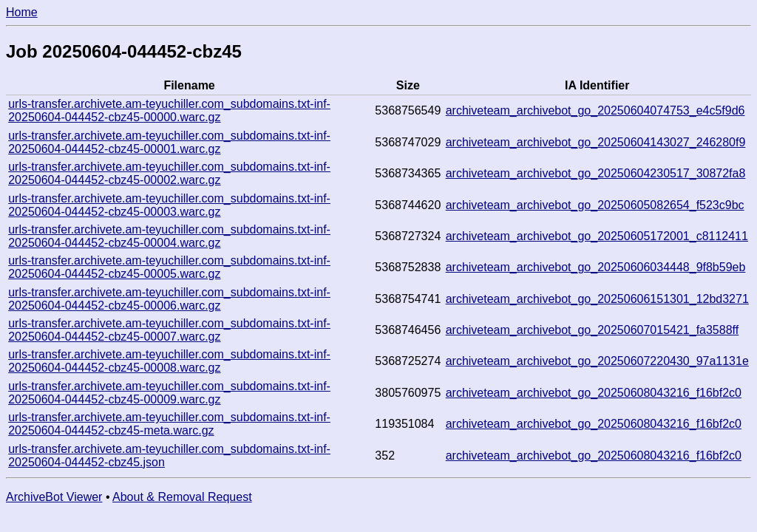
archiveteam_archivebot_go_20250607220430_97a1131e (597, 361)
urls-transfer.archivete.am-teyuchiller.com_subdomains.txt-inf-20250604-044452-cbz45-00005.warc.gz (169, 267)
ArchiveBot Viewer (54, 497)
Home (22, 12)
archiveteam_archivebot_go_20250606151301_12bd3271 (597, 299)
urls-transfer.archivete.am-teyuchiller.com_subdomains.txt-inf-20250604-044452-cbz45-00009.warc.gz (169, 393)
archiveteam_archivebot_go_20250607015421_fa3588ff (592, 330)
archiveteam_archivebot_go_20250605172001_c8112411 (597, 236)
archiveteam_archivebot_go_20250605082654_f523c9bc (595, 205)
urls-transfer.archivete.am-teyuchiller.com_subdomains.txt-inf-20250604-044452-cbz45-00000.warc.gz (169, 110)
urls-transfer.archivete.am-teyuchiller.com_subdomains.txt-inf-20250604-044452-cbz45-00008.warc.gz (169, 361)
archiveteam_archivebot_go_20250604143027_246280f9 (596, 142)
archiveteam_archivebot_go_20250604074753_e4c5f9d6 (595, 110)
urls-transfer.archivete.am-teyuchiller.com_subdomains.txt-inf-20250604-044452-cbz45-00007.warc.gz (169, 330)
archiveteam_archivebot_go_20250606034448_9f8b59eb (596, 267)
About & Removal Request (182, 497)
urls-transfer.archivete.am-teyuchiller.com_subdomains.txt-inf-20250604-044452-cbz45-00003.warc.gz (169, 205)
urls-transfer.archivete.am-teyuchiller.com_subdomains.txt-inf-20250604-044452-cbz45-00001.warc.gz (169, 142)
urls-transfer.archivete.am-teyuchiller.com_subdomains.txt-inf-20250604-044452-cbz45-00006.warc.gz (169, 299)
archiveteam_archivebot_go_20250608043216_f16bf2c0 (594, 393)
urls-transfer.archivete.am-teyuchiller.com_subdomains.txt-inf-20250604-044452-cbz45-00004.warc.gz (169, 236)
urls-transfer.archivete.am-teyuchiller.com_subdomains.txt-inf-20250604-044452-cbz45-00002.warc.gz (169, 173)
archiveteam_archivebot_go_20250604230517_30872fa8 (596, 173)
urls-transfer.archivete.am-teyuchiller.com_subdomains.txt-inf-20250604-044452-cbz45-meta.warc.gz (169, 424)
